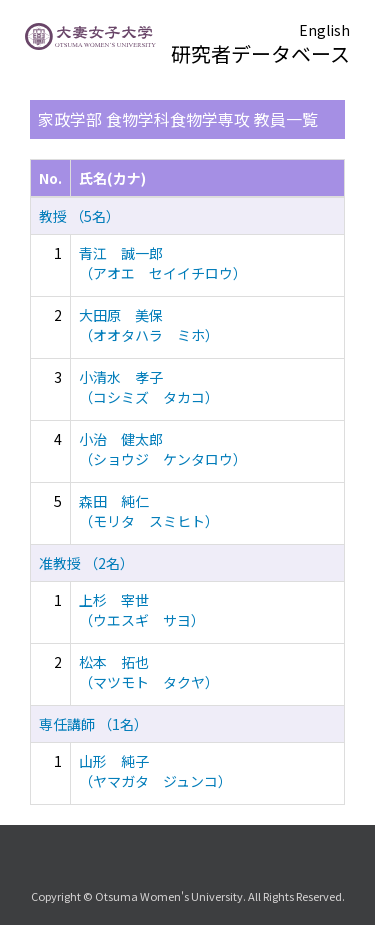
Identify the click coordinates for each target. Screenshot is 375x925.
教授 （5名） (79, 216)
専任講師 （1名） (93, 724)
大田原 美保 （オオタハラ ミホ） (149, 325)
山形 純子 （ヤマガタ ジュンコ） (155, 771)
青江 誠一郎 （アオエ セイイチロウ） (163, 263)
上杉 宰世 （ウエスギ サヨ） (142, 610)
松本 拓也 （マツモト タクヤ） (149, 672)
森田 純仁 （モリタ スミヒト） (149, 511)
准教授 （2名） (86, 563)
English (324, 30)
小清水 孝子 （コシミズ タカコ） (149, 387)
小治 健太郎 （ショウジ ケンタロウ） (163, 449)
